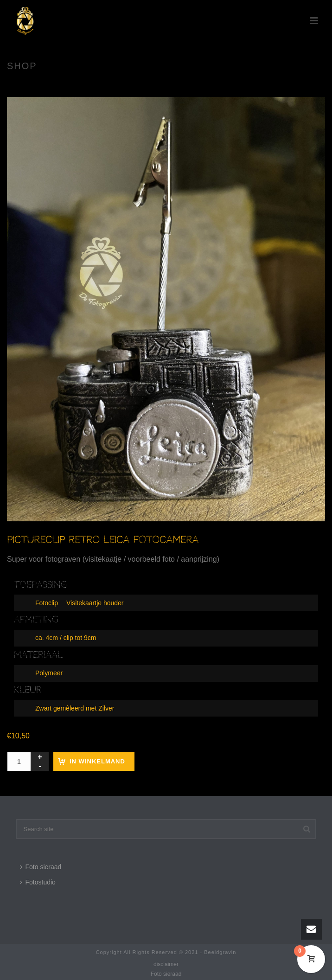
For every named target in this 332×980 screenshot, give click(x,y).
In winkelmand (97, 761)
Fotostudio (38, 882)
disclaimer (166, 964)
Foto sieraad (41, 867)
